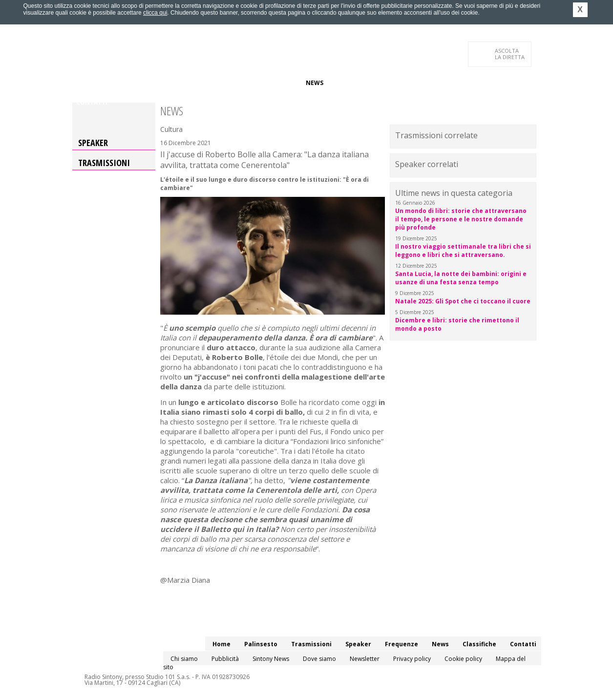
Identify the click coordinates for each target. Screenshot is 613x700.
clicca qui (155, 13)
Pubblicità (225, 659)
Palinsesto (121, 83)
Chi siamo (184, 659)
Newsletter (365, 659)
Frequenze (280, 83)
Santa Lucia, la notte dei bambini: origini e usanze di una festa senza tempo (461, 278)
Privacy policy (412, 659)
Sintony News (271, 659)
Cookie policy (463, 659)
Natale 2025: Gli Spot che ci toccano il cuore (463, 301)
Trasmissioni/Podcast (184, 83)
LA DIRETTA (510, 54)
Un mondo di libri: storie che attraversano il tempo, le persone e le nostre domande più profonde (461, 219)
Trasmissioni (104, 163)
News (315, 83)
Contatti (92, 102)
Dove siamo (319, 659)
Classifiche (350, 83)
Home (85, 83)
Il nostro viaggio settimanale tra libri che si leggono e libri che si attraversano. (463, 251)
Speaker (242, 83)
